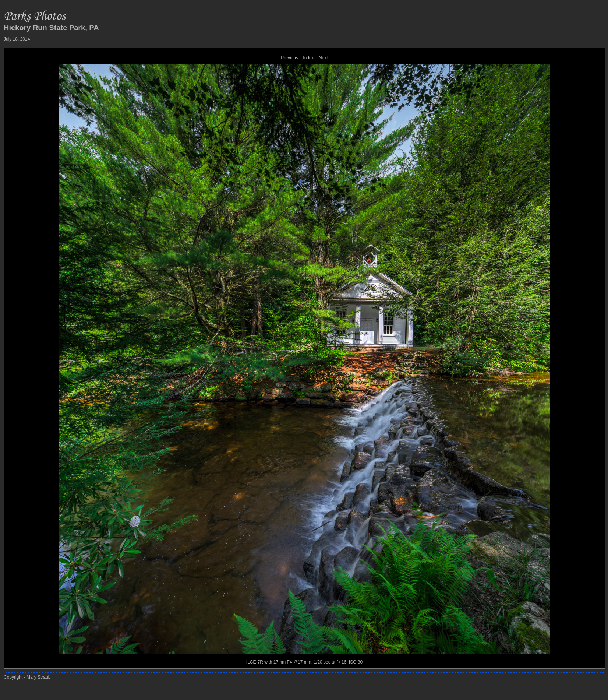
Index (308, 58)
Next (323, 58)
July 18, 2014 (17, 39)
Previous (289, 58)
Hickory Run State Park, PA (51, 28)
